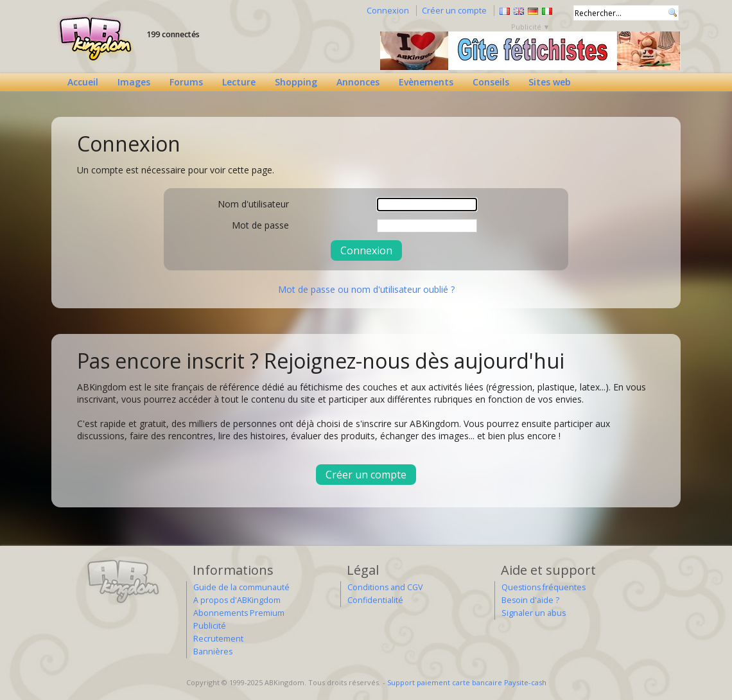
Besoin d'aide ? (530, 600)
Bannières (213, 652)
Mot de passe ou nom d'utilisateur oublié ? (366, 289)
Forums (186, 82)
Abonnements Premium (239, 613)
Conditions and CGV (385, 587)
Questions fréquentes (544, 587)
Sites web (550, 82)
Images (134, 82)
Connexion (388, 11)
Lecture (239, 82)
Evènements (426, 82)
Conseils (491, 82)
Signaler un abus (534, 613)
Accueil (83, 82)
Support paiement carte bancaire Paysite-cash (467, 682)
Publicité (210, 626)
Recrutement (218, 639)
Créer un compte (454, 11)
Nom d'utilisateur (253, 204)
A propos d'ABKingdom (237, 600)
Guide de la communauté (241, 587)
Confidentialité (375, 600)
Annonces (358, 82)
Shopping (296, 82)
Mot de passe (260, 225)
